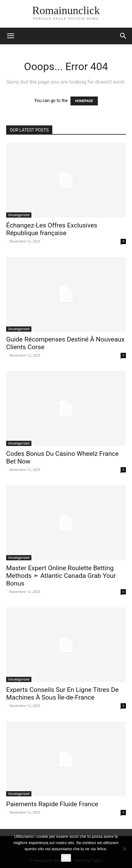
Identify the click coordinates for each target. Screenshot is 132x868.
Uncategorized (19, 215)
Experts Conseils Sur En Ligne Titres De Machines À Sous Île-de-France (62, 694)
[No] (124, 849)
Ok (66, 858)
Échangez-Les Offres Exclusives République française (52, 229)
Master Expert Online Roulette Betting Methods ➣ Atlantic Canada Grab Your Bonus (61, 576)
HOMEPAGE (84, 101)
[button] (10, 36)
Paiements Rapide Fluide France (52, 804)
